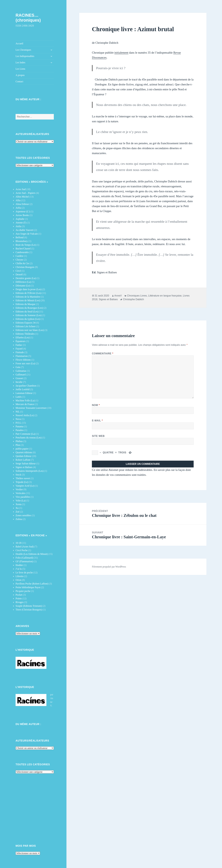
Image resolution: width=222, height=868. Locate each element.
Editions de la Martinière (28, 297)
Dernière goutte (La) (26, 278)
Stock (18, 475)
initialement (121, 53)
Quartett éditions (24, 452)
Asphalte (20, 219)
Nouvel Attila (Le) (25, 415)
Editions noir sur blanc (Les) (30, 330)
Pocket (19, 595)
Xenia (18, 504)
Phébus (19, 441)
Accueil (19, 43)
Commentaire (103, 354)
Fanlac (19, 345)
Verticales (20, 493)
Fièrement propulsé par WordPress (109, 567)
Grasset (19, 378)
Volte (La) (21, 501)
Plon (18, 445)
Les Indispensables (25, 56)
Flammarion (22, 356)
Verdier (19, 489)
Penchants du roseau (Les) (29, 438)
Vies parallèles (23, 497)
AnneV (118, 296)
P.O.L (18, 423)
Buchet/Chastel (23, 249)
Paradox (20, 430)
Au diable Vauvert (25, 230)
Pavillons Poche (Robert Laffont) (32, 584)
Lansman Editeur (24, 393)
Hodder (19, 565)
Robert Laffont (23, 460)
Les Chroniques (23, 50)
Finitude (20, 352)
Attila (18, 226)
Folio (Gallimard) (24, 558)
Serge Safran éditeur (26, 463)
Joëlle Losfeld (23, 389)
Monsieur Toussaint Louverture (31, 408)
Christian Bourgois (25, 267)
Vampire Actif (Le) (25, 486)
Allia (18, 200)
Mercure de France (25, 404)
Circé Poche (22, 550)
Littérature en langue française (165, 296)
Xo (17, 508)
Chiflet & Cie (22, 263)
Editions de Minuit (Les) (28, 300)
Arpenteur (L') (23, 211)
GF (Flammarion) (24, 561)
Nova (18, 419)
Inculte (19, 382)
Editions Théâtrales (25, 334)
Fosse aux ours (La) (25, 363)
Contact (19, 81)
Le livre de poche (24, 573)
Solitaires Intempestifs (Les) (30, 471)
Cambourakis (22, 252)
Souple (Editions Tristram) (29, 606)
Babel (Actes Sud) (25, 547)
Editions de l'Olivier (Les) (28, 293)
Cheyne (19, 260)
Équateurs (21, 341)
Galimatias (21, 371)
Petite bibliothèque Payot (28, 587)
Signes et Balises (24, 467)
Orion (18, 580)
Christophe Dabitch (133, 299)
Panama (20, 426)
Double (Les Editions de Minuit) (32, 554)
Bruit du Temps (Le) (26, 245)
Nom (96, 405)
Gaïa (18, 367)
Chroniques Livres (137, 296)
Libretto (20, 576)
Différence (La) (23, 282)
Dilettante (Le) (23, 286)
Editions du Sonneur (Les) (29, 315)
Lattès (19, 397)
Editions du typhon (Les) (28, 319)
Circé (18, 271)
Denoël (19, 274)
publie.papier (22, 449)
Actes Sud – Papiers (25, 193)
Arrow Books (22, 215)
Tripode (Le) (22, 482)
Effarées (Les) (23, 337)
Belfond (20, 237)
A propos (20, 75)
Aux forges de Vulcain (27, 234)
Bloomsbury (22, 241)
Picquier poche (23, 591)
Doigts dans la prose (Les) (29, 289)
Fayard (19, 349)
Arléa (18, 208)
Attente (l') (21, 223)
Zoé (17, 512)
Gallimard (21, 375)
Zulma (19, 519)
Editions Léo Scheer (26, 326)
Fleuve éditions (23, 360)
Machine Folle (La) (25, 400)
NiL (17, 412)
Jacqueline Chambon (26, 386)
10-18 (18, 543)
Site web (98, 436)
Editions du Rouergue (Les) (29, 308)
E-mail (97, 421)
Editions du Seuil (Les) (27, 312)
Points (19, 598)
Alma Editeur (22, 204)
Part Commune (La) (25, 434)
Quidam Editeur (24, 456)
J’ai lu (19, 569)
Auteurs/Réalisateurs (32, 134)
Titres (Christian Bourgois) (29, 610)
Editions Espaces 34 (26, 323)
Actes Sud (21, 189)
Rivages (20, 602)
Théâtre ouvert (23, 478)
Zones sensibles (23, 515)
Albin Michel (22, 197)
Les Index (21, 62)
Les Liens (20, 69)
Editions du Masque (25, 304)
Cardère (20, 256)
